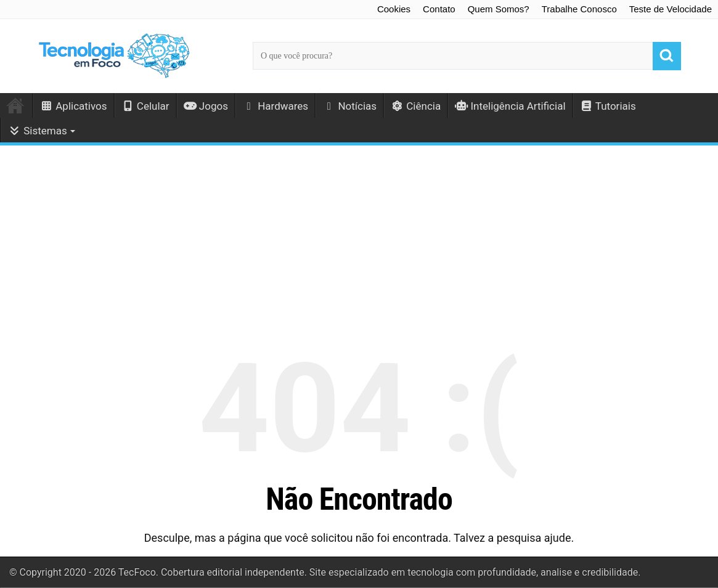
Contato (439, 9)
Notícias (349, 106)
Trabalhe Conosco (579, 9)
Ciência (416, 106)
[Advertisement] (359, 237)
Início (16, 105)
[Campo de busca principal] (467, 56)
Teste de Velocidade (671, 9)
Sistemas (38, 131)
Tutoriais (608, 106)
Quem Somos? (499, 9)
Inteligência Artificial (510, 106)
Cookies (394, 9)
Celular (145, 106)
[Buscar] (667, 56)
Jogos (206, 106)
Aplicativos (74, 106)
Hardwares (275, 106)
